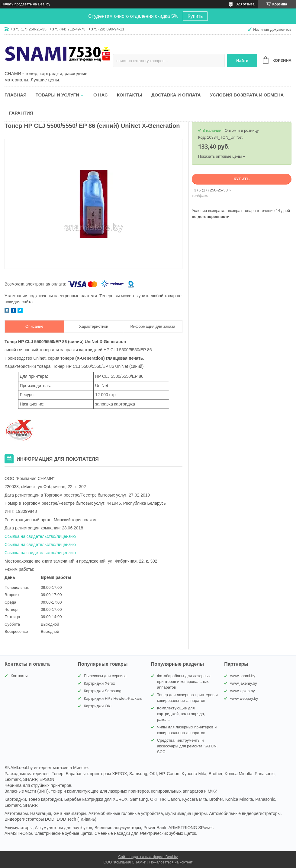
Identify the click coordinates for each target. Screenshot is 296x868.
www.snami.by (243, 676)
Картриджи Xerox (100, 683)
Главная (16, 95)
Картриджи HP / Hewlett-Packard (113, 698)
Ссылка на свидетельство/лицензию (40, 536)
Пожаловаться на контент (171, 862)
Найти (242, 60)
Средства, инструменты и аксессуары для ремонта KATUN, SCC (187, 746)
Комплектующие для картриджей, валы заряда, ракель (181, 714)
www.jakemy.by (244, 683)
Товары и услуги (57, 95)
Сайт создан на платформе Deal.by (148, 857)
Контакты (130, 95)
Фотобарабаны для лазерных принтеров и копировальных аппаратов (184, 682)
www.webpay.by (244, 698)
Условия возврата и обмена (247, 95)
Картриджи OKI (98, 706)
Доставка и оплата (176, 95)
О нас (101, 95)
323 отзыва (245, 4)
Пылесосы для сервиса (105, 676)
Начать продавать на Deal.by (26, 4)
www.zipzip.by (243, 691)
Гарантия (21, 113)
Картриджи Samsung (103, 691)
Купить (195, 16)
